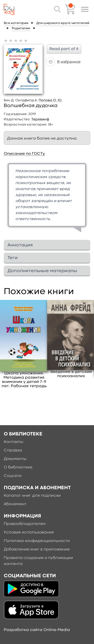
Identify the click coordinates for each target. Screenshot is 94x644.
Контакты (14, 442)
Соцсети (13, 476)
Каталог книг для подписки (32, 496)
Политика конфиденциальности (37, 541)
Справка (13, 450)
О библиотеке (18, 467)
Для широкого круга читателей (63, 23)
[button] (85, 9)
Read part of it (64, 49)
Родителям (21, 28)
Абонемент (15, 504)
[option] (47, 199)
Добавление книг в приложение (37, 549)
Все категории (16, 23)
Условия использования (29, 532)
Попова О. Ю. (51, 100)
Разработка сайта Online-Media (37, 630)
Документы (15, 459)
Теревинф (40, 119)
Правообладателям (25, 524)
